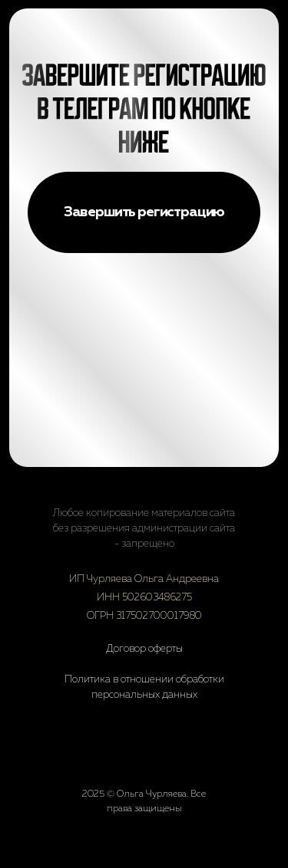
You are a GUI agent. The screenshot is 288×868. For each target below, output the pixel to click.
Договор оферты (144, 649)
